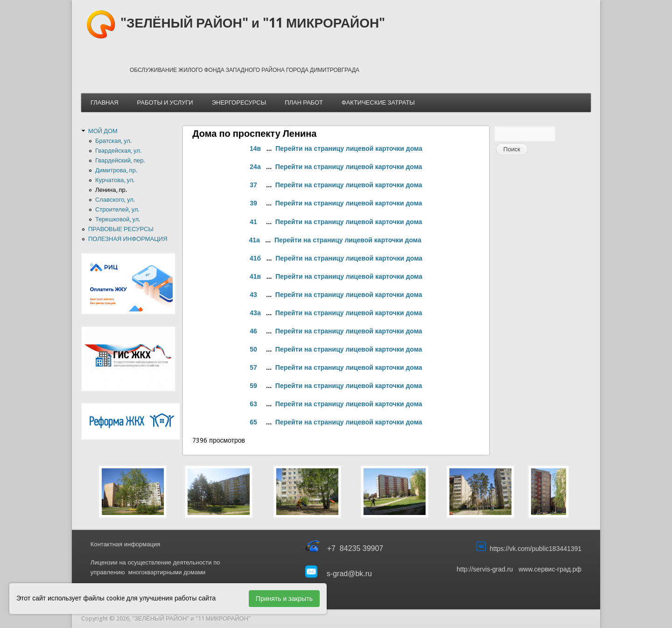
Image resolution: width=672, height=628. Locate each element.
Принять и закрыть (284, 599)
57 (253, 367)
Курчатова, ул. (115, 180)
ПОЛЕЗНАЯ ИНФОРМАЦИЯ (128, 239)
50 (253, 349)
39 (253, 203)
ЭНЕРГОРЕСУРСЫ (239, 102)
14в (255, 148)
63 (253, 404)
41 (253, 222)
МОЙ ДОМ (103, 131)
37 (253, 185)
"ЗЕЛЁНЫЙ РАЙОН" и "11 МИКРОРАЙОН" (253, 23)
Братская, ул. (113, 141)
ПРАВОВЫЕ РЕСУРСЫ (121, 229)
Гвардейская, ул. (118, 151)
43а (255, 313)
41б (255, 258)
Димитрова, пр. (116, 170)
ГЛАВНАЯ (105, 102)
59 (253, 386)
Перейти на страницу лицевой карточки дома (349, 148)
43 (253, 295)
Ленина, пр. (111, 190)
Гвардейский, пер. (120, 160)
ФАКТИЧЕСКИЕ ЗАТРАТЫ (378, 102)
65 (253, 422)
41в (255, 276)
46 (253, 331)
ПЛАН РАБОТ (304, 102)
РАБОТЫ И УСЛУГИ (165, 102)
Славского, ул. (115, 200)
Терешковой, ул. (118, 219)
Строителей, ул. (117, 209)
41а (254, 240)
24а (255, 167)
